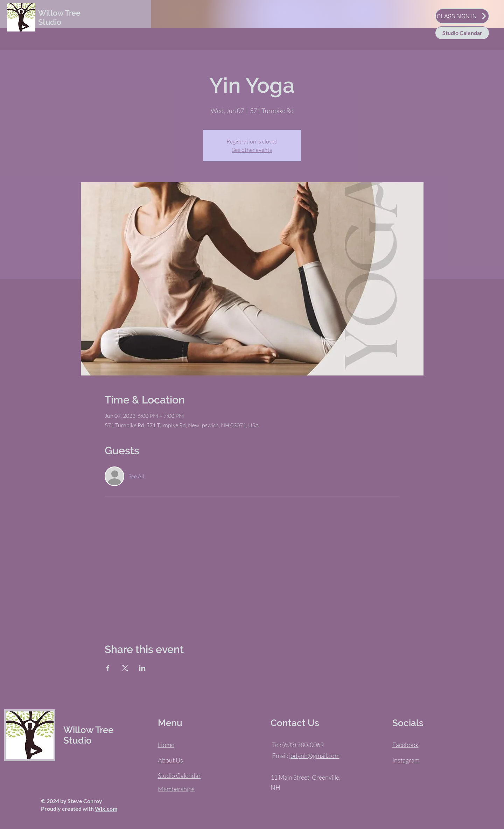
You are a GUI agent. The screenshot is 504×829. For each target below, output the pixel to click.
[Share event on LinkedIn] (142, 668)
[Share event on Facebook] (108, 668)
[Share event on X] (125, 668)
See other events (252, 150)
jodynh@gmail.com (314, 756)
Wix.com (106, 809)
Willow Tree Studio (59, 17)
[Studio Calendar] (462, 33)
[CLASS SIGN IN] (462, 16)
